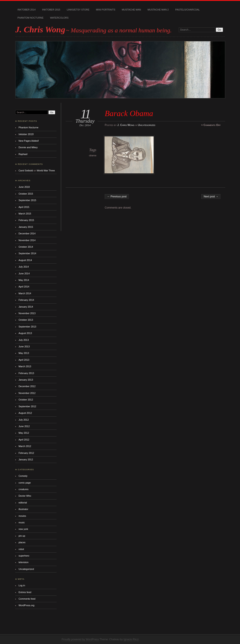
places (22, 542)
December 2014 (27, 233)
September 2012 (27, 406)
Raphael (23, 154)
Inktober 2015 (51, 10)
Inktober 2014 (27, 10)
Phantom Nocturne (31, 18)
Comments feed (27, 599)
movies (22, 516)
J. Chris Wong (40, 29)
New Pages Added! (29, 141)
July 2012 (24, 420)
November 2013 (27, 313)
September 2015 (27, 200)
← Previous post (117, 197)
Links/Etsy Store (78, 10)
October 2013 (26, 320)
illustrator (23, 509)
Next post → (211, 197)
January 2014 (26, 307)
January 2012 (26, 460)
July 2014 (24, 267)
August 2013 (25, 333)
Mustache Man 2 (158, 10)
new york (23, 529)
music (22, 522)
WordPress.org (27, 605)
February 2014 (26, 300)
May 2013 (24, 353)
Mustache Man (131, 10)
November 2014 (27, 240)
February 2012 (26, 453)
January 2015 (26, 227)
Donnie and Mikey (28, 147)
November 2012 (27, 393)
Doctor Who (25, 496)
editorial (23, 503)
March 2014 (25, 293)
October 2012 (26, 400)
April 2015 (24, 207)
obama (93, 155)
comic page (25, 483)
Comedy (23, 476)
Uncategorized (147, 125)
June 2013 (24, 346)
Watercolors (59, 18)
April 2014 (24, 287)
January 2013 (26, 380)
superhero (24, 556)
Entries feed (25, 592)
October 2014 (26, 247)
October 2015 (26, 194)
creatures (24, 489)
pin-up (22, 536)
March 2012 (25, 446)
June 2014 (24, 273)
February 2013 (26, 373)
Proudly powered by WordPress (80, 639)
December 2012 (27, 386)
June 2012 (24, 426)
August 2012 (25, 413)
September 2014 (27, 253)
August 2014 (25, 260)
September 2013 (27, 327)
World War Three (46, 171)
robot (21, 549)
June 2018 (24, 187)
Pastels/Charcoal (187, 10)
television (24, 562)
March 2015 (25, 214)
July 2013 (24, 340)
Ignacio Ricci (131, 639)
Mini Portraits (106, 10)
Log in (22, 585)
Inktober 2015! (26, 134)
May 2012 (24, 433)
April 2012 (24, 440)
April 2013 (24, 360)
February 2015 (26, 220)
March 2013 (25, 366)
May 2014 (24, 280)
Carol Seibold (26, 171)
